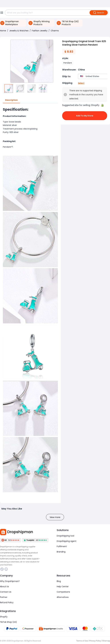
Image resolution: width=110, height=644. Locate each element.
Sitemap (106, 641)
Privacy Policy (95, 641)
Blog (59, 581)
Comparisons (63, 592)
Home (3, 31)
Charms (55, 31)
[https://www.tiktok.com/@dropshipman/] (2, 569)
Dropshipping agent (67, 541)
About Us (4, 587)
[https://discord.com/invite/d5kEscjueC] (6, 569)
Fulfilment (62, 546)
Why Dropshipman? (10, 581)
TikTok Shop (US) (8, 622)
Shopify (4, 617)
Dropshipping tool (65, 536)
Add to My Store (85, 116)
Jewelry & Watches (19, 31)
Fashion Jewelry (40, 31)
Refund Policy (7, 602)
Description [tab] (11, 100)
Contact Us (6, 592)
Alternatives (63, 597)
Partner (4, 597)
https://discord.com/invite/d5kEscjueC (6, 569)
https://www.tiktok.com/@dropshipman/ (2, 569)
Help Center (63, 587)
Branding (61, 552)
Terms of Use (82, 641)
